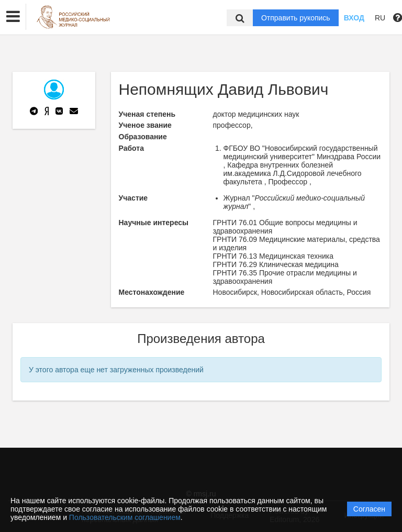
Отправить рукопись (296, 18)
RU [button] (380, 18)
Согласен (369, 509)
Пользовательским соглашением (125, 517)
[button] (13, 17)
